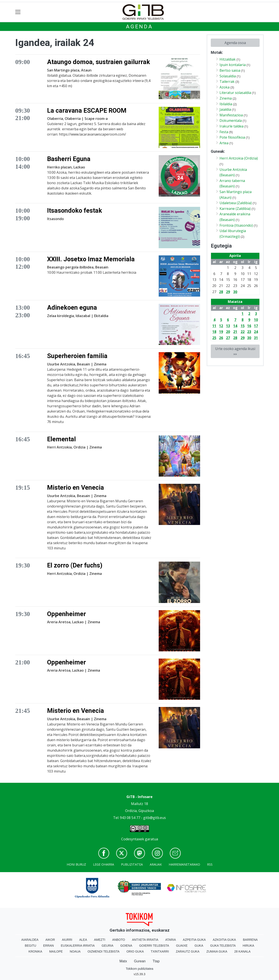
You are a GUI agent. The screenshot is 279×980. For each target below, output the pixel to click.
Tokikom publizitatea (139, 969)
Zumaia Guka (217, 951)
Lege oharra (104, 864)
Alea (83, 940)
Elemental (61, 439)
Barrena (250, 940)
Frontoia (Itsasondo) (236, 225)
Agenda (139, 27)
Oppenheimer (66, 614)
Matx (123, 961)
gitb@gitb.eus (155, 818)
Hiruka (248, 946)
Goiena (126, 946)
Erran (48, 946)
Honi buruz (76, 864)
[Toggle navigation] (18, 12)
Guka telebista (223, 946)
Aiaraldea (30, 940)
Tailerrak (227, 82)
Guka (199, 946)
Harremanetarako (184, 864)
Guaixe (182, 946)
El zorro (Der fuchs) (75, 565)
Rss (210, 864)
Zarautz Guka (188, 951)
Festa (224, 132)
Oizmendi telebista (104, 951)
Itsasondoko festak (75, 211)
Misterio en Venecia (76, 487)
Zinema (226, 98)
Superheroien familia (77, 356)
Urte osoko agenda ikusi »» (235, 351)
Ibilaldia (226, 104)
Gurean (140, 961)
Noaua (75, 951)
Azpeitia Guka (194, 940)
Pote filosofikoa (232, 137)
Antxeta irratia (145, 940)
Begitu (31, 946)
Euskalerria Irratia (78, 946)
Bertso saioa (230, 70)
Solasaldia (228, 76)
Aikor (50, 940)
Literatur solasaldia (235, 93)
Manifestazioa (231, 115)
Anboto (119, 940)
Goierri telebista (154, 946)
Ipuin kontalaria (233, 65)
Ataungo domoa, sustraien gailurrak (99, 62)
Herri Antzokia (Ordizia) (239, 158)
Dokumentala (231, 121)
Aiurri (67, 940)
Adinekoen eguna (72, 307)
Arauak (156, 864)
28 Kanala (242, 951)
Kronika (35, 951)
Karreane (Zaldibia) (235, 209)
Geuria (107, 946)
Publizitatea (132, 864)
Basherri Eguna (69, 159)
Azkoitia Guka (224, 940)
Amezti (100, 940)
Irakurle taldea (231, 126)
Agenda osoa (235, 43)
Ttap (156, 961)
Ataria (171, 940)
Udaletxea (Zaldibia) (236, 203)
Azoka (225, 87)
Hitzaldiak (228, 59)
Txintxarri (160, 951)
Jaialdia (225, 109)
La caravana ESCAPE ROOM (87, 110)
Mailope (56, 951)
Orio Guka (135, 951)
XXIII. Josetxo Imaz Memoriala (91, 259)
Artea (224, 143)
